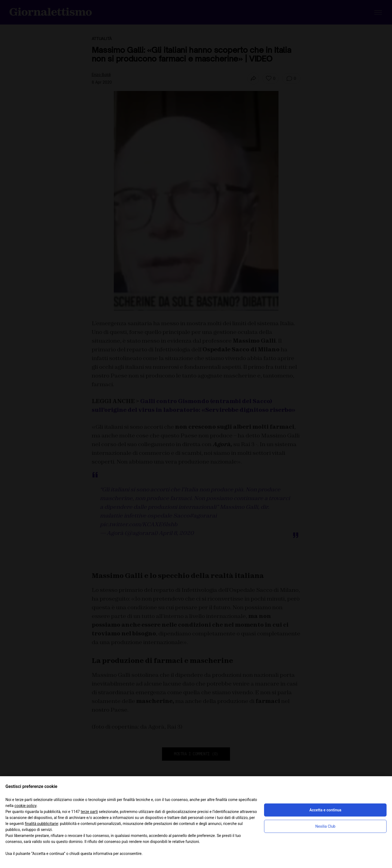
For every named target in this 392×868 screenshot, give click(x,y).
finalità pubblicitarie (41, 824)
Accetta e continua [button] (325, 810)
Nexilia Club (325, 826)
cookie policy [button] (25, 806)
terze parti (89, 812)
